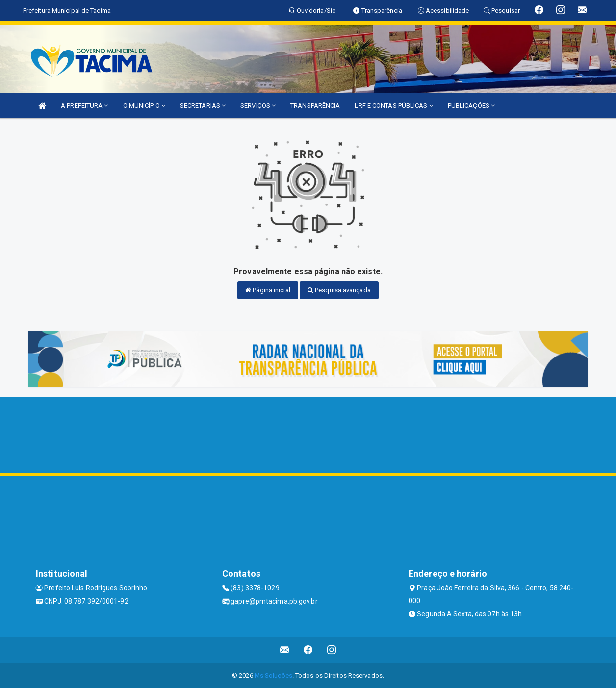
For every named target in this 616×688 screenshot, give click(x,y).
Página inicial (268, 290)
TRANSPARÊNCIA (315, 106)
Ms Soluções (273, 675)
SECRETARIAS (203, 106)
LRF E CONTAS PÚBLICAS (394, 106)
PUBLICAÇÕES (471, 106)
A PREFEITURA (84, 106)
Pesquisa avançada (339, 290)
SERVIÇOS (258, 106)
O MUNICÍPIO (144, 106)
